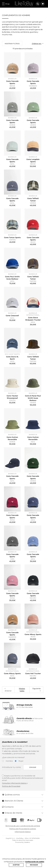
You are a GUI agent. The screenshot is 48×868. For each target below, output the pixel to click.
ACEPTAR (16, 865)
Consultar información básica (14, 806)
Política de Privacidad (11, 809)
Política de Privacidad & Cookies (24, 851)
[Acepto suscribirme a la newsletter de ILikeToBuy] (3, 801)
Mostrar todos (23, 715)
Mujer (21, 786)
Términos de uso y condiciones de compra (24, 848)
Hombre (9, 786)
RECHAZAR (34, 865)
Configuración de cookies (35, 862)
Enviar (36, 792)
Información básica (24, 854)
